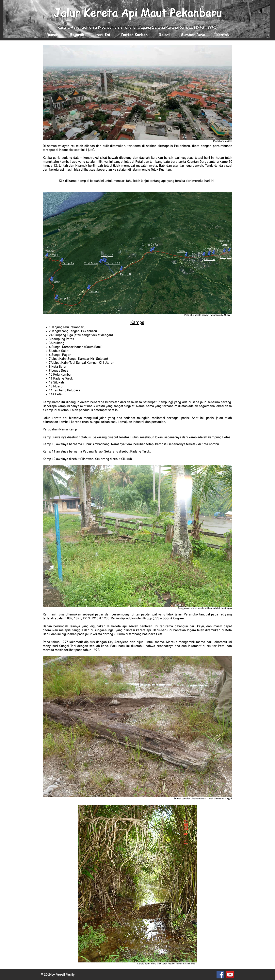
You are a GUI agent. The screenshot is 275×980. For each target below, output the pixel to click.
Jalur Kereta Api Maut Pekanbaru (137, 12)
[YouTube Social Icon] (230, 975)
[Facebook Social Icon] (220, 975)
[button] (77, 35)
